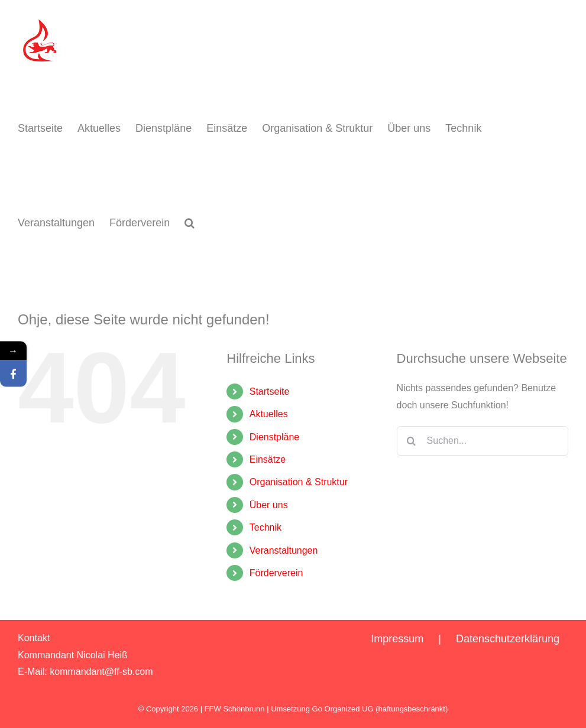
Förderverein (276, 573)
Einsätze (268, 459)
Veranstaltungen (284, 550)
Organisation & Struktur (299, 482)
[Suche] (412, 441)
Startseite (270, 391)
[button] (190, 223)
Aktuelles (269, 414)
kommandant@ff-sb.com (101, 672)
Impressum (397, 639)
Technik (266, 527)
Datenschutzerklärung (508, 639)
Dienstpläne (275, 437)
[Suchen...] (483, 441)
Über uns (269, 505)
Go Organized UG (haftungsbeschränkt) (380, 709)
